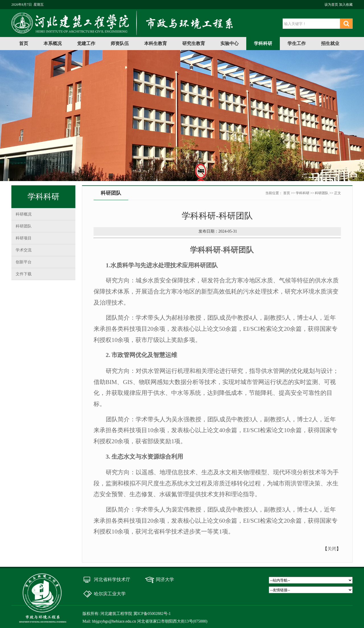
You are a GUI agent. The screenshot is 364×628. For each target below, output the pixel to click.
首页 (24, 43)
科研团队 (24, 226)
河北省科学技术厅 (112, 579)
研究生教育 (194, 43)
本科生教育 (156, 43)
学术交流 (24, 250)
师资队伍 (120, 43)
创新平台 (24, 262)
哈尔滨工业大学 (110, 594)
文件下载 (24, 274)
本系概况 (53, 43)
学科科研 (263, 43)
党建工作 (86, 43)
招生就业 (330, 43)
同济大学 (165, 579)
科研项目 (24, 238)
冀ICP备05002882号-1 (152, 614)
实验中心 (229, 43)
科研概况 (24, 214)
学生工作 (297, 43)
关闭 (332, 549)
